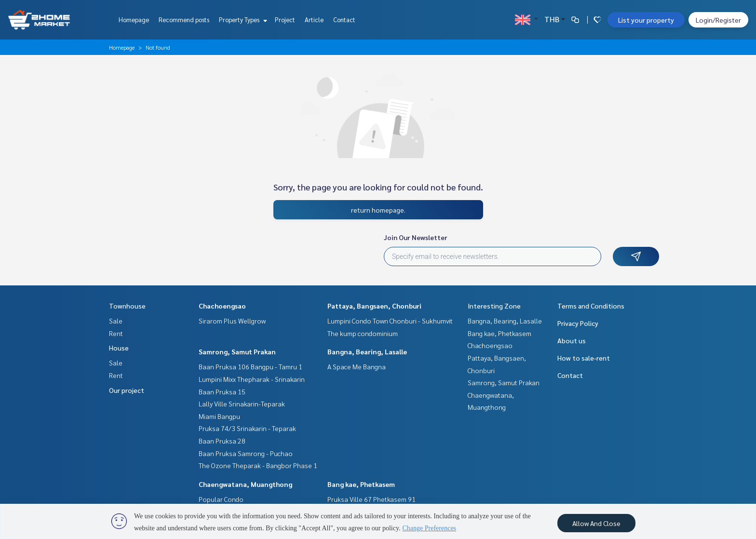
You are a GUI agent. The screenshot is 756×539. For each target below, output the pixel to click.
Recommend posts (184, 20)
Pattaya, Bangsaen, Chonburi (374, 306)
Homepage (134, 20)
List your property (646, 20)
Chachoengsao (222, 306)
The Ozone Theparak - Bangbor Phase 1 (258, 465)
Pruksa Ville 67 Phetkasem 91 (371, 499)
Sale (116, 321)
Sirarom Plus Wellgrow (232, 321)
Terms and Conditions (591, 306)
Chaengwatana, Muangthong (245, 484)
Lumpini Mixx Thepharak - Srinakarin (252, 379)
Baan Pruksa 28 (222, 441)
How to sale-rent (584, 358)
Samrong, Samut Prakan (237, 351)
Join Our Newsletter (416, 237)
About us (572, 340)
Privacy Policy (578, 323)
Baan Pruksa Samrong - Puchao (246, 453)
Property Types (242, 20)
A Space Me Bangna (357, 366)
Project (285, 20)
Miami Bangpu (219, 416)
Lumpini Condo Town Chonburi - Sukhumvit (390, 321)
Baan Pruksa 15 (222, 391)
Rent (116, 333)
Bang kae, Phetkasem (361, 484)
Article (314, 20)
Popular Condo (221, 499)
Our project (127, 390)
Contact (344, 20)
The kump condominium (363, 333)
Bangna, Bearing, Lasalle (367, 351)
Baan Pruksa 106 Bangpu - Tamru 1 (250, 366)
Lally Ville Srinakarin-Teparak (242, 404)
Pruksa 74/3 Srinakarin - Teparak (247, 428)
